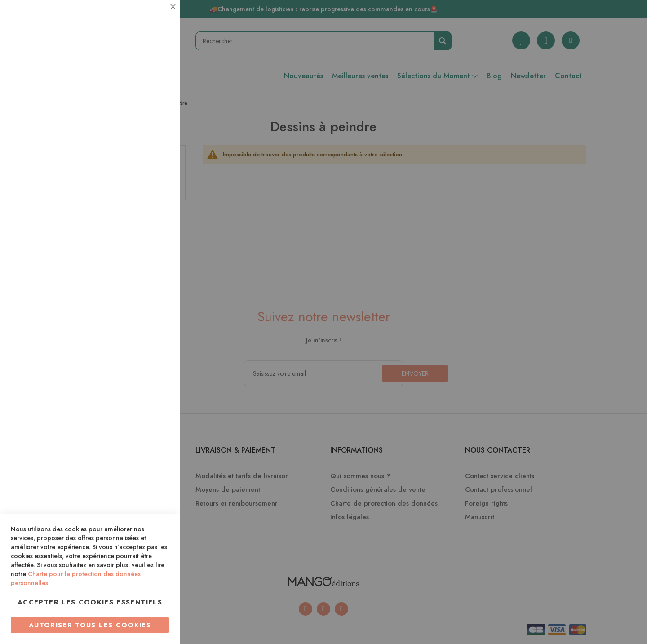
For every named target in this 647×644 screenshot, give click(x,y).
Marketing (155, 217)
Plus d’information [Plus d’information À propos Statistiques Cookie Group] (142, 179)
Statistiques (155, 122)
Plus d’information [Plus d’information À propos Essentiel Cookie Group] (142, 83)
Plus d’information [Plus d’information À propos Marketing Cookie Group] (142, 274)
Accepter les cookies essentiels (90, 602)
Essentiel (155, 18)
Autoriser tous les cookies (90, 625)
